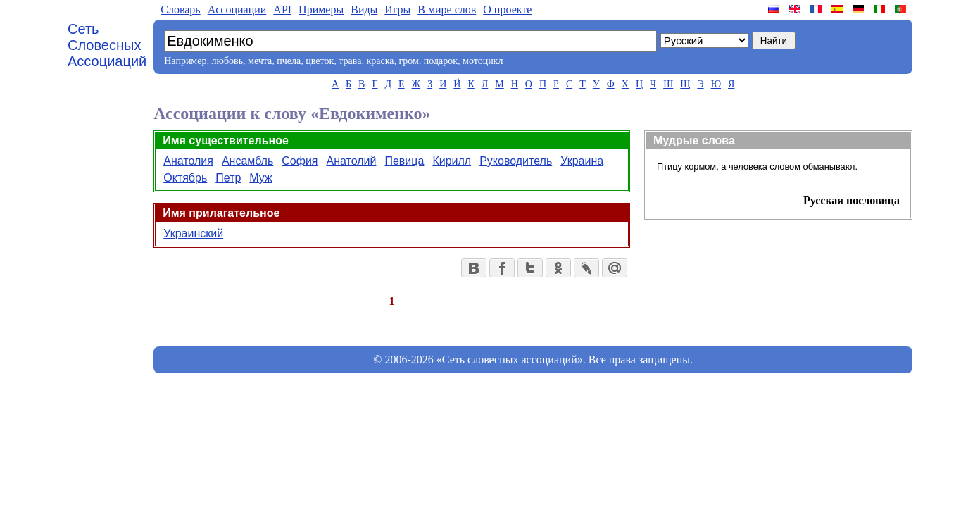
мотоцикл (483, 61)
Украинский (193, 233)
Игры (397, 10)
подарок (441, 61)
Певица (404, 161)
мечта (260, 61)
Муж (260, 178)
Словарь (180, 10)
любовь (227, 61)
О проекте (507, 10)
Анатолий (352, 161)
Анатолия (188, 161)
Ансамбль (247, 161)
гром (408, 61)
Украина (582, 161)
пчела (289, 61)
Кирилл (452, 161)
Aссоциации (237, 10)
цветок (320, 61)
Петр (228, 178)
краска (380, 61)
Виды (364, 10)
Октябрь (185, 178)
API (282, 10)
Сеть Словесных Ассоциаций (107, 45)
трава (350, 61)
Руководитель (516, 161)
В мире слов (447, 10)
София (300, 161)
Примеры (321, 10)
